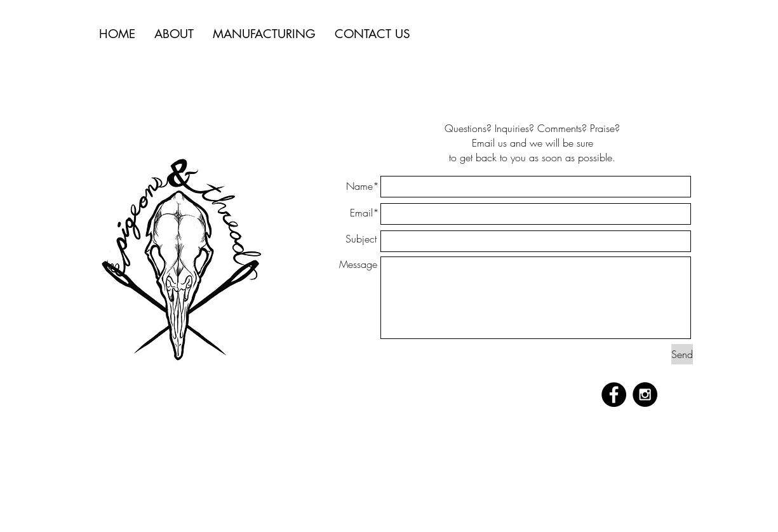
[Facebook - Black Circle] (614, 395)
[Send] (682, 354)
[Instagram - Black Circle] (645, 395)
